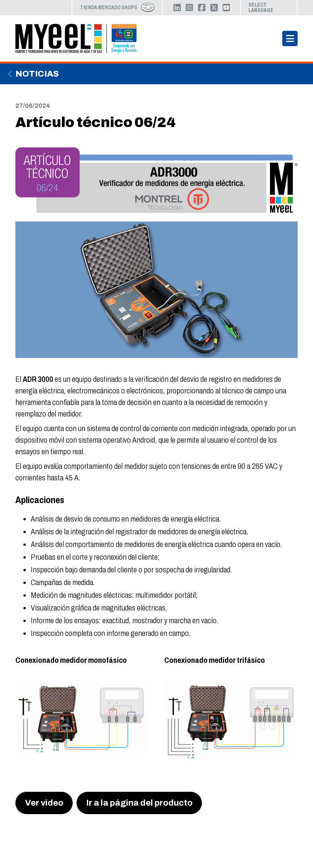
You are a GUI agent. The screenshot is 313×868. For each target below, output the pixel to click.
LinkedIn (177, 8)
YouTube (226, 8)
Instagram (189, 8)
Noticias (37, 74)
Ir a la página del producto (139, 803)
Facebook (201, 8)
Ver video (44, 803)
